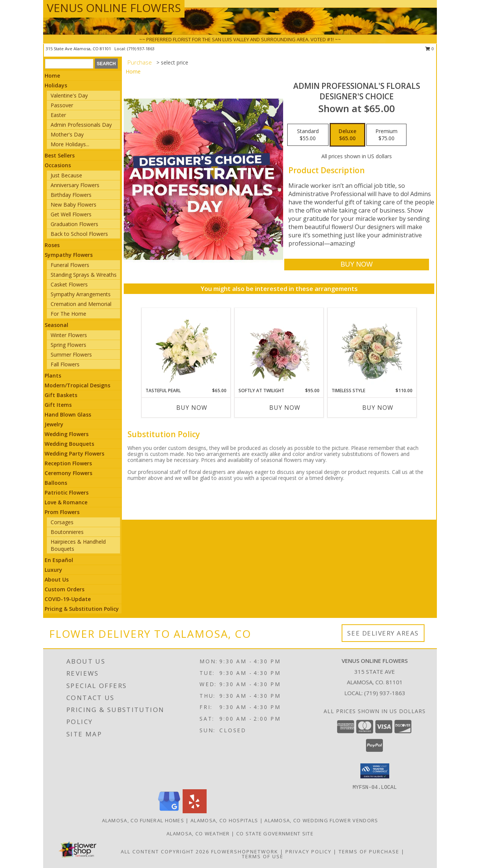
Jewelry (54, 424)
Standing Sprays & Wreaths (84, 275)
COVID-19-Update (68, 599)
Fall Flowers (65, 364)
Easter (58, 115)
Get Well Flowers (71, 214)
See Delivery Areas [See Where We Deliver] (383, 633)
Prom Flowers (62, 512)
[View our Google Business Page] (169, 811)
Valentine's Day (69, 95)
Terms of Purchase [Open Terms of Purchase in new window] (369, 852)
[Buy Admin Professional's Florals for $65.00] (356, 265)
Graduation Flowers (74, 224)
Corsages (62, 522)
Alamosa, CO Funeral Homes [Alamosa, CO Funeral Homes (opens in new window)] (143, 820)
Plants (53, 376)
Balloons (56, 483)
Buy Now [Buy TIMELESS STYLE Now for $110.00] (378, 408)
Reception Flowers (68, 463)
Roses (52, 245)
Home (52, 76)
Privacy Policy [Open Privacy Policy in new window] (308, 852)
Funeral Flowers (70, 265)
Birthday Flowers (71, 195)
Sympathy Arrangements (81, 294)
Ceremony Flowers (68, 473)
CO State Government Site (275, 834)
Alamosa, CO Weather (198, 834)
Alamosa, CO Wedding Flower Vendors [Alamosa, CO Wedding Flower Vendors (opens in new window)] (321, 820)
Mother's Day (67, 134)
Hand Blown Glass (68, 415)
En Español (59, 560)
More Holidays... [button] (70, 144)
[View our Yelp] (195, 811)
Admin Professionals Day (81, 125)
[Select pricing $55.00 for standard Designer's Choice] (308, 135)
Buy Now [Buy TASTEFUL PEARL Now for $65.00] (192, 408)
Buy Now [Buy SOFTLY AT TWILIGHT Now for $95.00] (285, 408)
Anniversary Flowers (75, 185)
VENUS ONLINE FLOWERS (114, 8)
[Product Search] (69, 64)
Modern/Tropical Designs (77, 385)
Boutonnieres (67, 532)
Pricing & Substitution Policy (82, 609)
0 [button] (430, 49)
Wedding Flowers (67, 434)
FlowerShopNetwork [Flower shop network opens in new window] (245, 852)
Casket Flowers (69, 284)
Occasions (58, 165)
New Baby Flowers (73, 205)
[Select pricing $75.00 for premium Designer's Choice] (386, 135)
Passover (62, 105)
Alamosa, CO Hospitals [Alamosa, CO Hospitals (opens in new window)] (224, 820)
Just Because (66, 175)
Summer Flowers (71, 355)
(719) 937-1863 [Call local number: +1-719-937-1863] (141, 49)
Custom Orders (64, 589)
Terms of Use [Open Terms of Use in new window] (263, 856)
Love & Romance (66, 502)
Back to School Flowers (79, 234)
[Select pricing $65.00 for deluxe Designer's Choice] (347, 135)
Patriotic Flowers (67, 492)
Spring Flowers (68, 345)
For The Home (68, 314)
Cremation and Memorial (81, 304)
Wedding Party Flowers (74, 453)
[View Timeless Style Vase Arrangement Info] (372, 348)
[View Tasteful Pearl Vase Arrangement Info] (186, 348)
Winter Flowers (69, 335)
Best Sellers (60, 155)
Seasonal (56, 325)
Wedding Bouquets (69, 444)
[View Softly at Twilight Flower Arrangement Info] (279, 348)
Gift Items (58, 405)
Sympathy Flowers (69, 255)
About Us (57, 579)
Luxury (53, 570)
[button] (375, 771)
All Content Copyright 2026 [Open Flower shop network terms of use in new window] (165, 852)
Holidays (56, 85)
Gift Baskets (61, 395)
